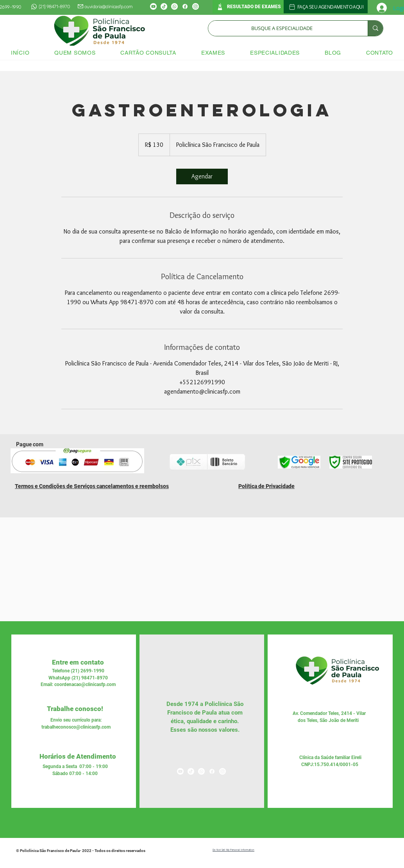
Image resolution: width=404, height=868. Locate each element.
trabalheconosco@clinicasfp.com (76, 727)
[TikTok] (164, 6)
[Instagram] (196, 6)
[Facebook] (185, 6)
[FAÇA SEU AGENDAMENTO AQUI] (326, 7)
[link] (202, 176)
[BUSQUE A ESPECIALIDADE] (282, 28)
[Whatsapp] (174, 6)
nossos (207, 730)
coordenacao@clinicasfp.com (85, 684)
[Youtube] (153, 6)
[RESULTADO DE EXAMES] (248, 7)
